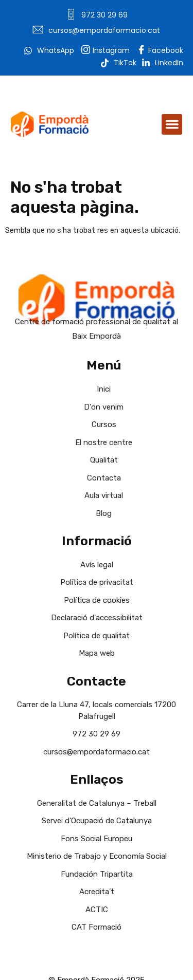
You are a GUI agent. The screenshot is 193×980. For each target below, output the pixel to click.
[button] (172, 125)
